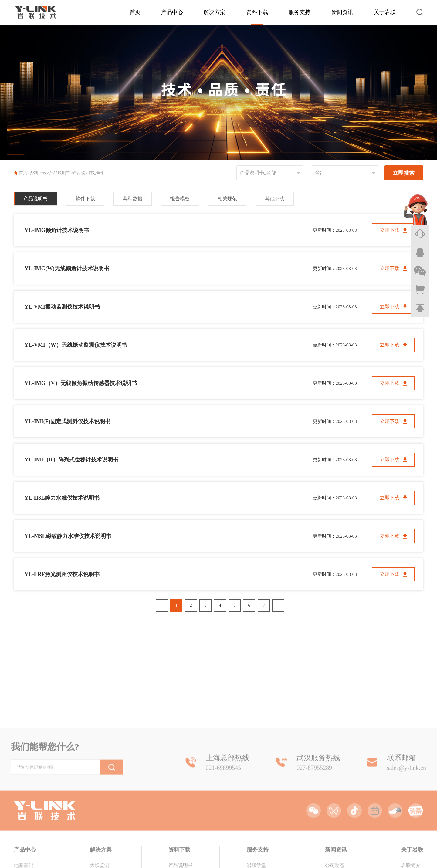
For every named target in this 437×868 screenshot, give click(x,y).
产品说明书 (60, 173)
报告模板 (180, 199)
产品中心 (172, 12)
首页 (135, 12)
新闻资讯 (342, 12)
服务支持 (300, 12)
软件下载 (85, 199)
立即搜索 (404, 173)
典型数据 (133, 199)
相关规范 (227, 199)
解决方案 (215, 12)
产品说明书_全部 (89, 173)
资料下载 (257, 12)
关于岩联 (385, 12)
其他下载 (275, 199)
